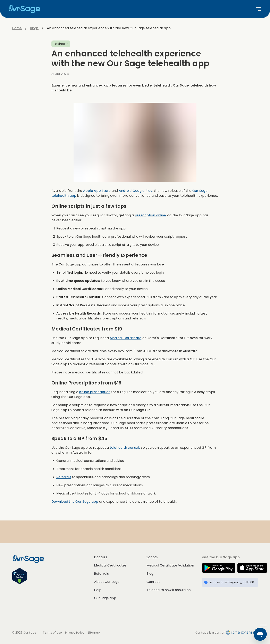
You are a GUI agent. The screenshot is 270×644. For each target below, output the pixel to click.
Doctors (101, 557)
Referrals (64, 477)
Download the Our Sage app (75, 502)
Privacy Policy (75, 633)
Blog (150, 574)
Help (98, 590)
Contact (153, 582)
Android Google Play (136, 191)
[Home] (26, 9)
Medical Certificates (110, 565)
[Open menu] (259, 9)
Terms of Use (52, 633)
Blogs (34, 28)
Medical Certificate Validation (170, 565)
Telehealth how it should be (169, 590)
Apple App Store (97, 191)
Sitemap (94, 633)
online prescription (95, 392)
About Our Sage (107, 582)
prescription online (150, 215)
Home (17, 28)
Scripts (152, 557)
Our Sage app (105, 598)
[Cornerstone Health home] (241, 633)
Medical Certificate (126, 338)
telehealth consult (125, 448)
